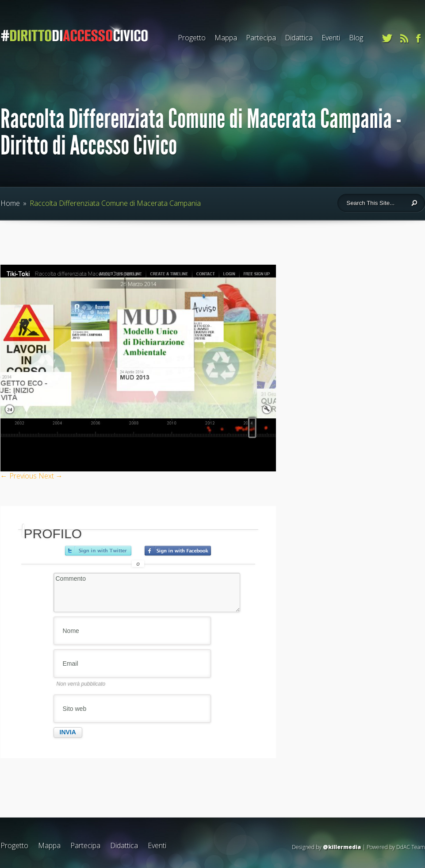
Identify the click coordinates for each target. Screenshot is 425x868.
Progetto (192, 38)
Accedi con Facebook (178, 551)
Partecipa (261, 38)
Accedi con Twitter (98, 551)
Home (10, 203)
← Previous (19, 476)
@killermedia (342, 847)
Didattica (299, 38)
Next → (51, 476)
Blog (356, 38)
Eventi (331, 38)
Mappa (226, 38)
